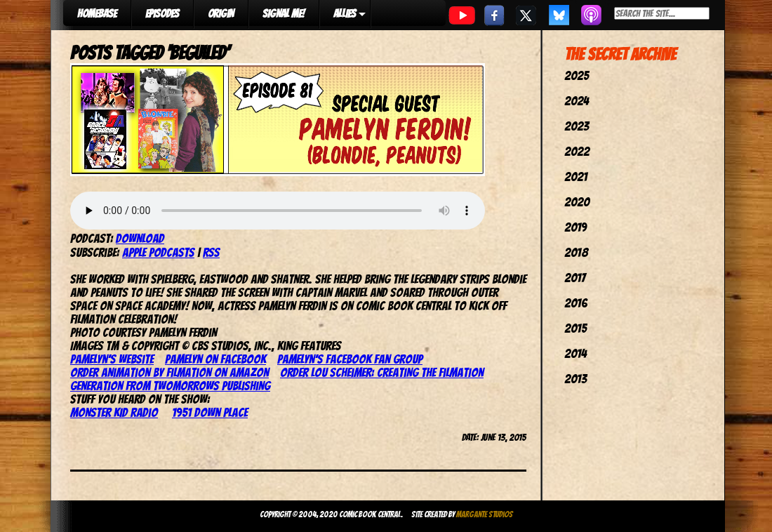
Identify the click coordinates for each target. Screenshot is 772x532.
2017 (575, 278)
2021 (576, 177)
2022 (577, 151)
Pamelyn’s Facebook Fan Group (350, 359)
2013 (575, 379)
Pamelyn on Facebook (215, 359)
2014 (575, 353)
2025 (577, 75)
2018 (576, 252)
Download (140, 238)
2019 (575, 227)
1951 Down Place (210, 412)
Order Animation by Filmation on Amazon (169, 372)
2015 (575, 328)
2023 (577, 126)
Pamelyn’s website (112, 359)
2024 (577, 101)
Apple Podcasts (158, 252)
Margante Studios (485, 514)
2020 (577, 202)
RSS (211, 252)
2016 (576, 303)
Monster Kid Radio (114, 412)
